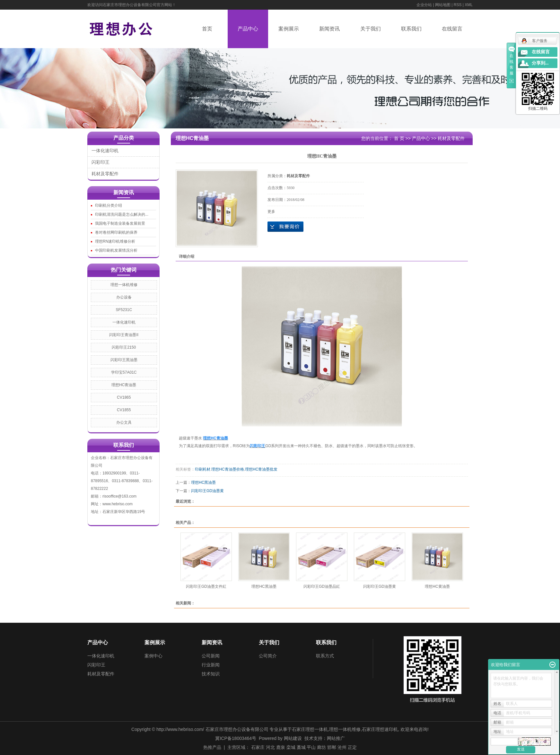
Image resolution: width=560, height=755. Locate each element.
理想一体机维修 (124, 285)
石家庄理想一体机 (310, 729)
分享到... (540, 63)
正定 (352, 747)
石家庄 (258, 747)
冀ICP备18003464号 (236, 738)
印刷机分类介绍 (109, 205)
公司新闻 (211, 656)
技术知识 (211, 674)
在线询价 (285, 227)
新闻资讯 (329, 29)
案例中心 (153, 656)
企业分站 (424, 5)
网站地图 (443, 5)
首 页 (399, 138)
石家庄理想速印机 (380, 729)
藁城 (301, 747)
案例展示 (289, 29)
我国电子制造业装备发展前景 (120, 223)
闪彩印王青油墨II (124, 335)
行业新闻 (211, 665)
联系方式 (325, 656)
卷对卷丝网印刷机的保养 (116, 232)
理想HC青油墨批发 (261, 469)
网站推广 (336, 738)
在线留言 (452, 29)
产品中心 (248, 29)
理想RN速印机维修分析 (115, 241)
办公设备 (124, 297)
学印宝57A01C (124, 372)
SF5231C (124, 310)
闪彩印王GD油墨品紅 (322, 586)
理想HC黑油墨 (203, 482)
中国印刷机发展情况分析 (116, 250)
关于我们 (371, 29)
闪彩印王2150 (124, 347)
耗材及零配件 (105, 174)
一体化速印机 (105, 151)
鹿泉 (281, 747)
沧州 (342, 747)
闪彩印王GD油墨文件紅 (206, 586)
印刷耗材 (203, 469)
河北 (270, 747)
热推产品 (212, 747)
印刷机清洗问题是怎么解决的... (122, 214)
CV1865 (124, 397)
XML (469, 5)
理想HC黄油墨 (437, 586)
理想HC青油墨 (124, 385)
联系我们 (411, 29)
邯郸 (332, 747)
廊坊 (321, 747)
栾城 (291, 747)
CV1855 (124, 410)
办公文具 (124, 422)
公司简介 (268, 656)
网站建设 (293, 738)
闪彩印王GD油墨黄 (207, 491)
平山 (311, 747)
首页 (207, 29)
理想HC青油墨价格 (227, 469)
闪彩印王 (101, 162)
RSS (458, 5)
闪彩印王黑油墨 (124, 360)
